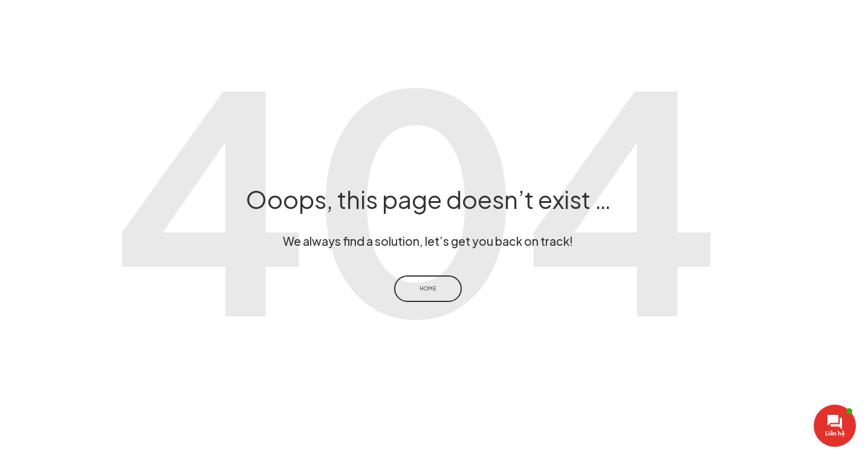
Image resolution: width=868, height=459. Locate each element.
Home (428, 288)
